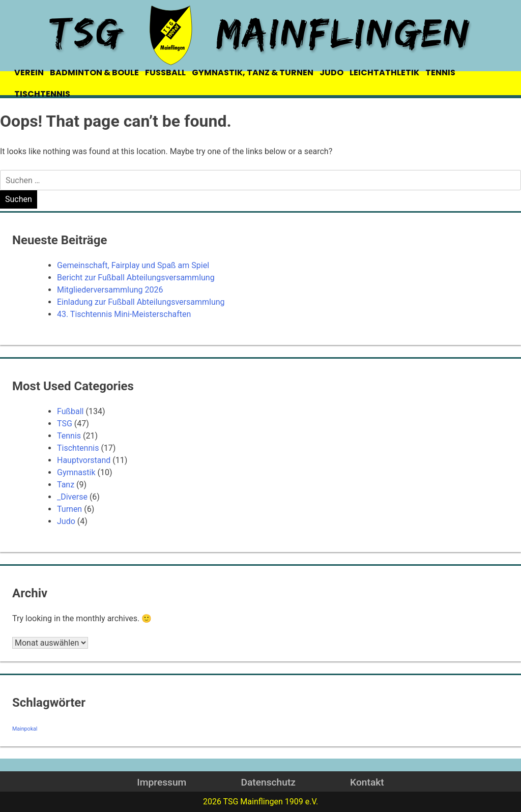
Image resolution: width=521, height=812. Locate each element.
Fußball (70, 411)
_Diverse (72, 497)
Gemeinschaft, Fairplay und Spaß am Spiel (133, 265)
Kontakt (367, 782)
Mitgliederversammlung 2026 (110, 290)
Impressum (162, 782)
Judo (66, 521)
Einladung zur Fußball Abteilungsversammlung (141, 302)
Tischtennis (78, 448)
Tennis (69, 436)
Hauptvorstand (84, 460)
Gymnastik (76, 472)
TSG (65, 424)
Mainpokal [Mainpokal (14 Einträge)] (25, 729)
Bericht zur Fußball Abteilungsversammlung (136, 278)
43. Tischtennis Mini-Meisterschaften (124, 314)
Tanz (66, 485)
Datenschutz (268, 782)
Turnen (69, 509)
